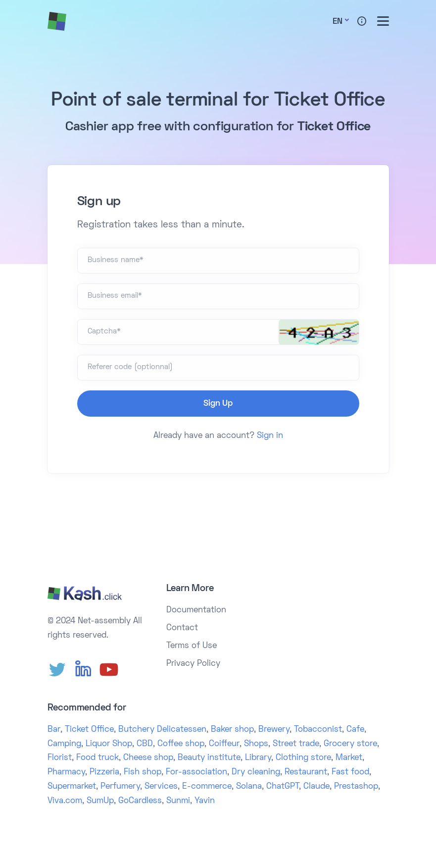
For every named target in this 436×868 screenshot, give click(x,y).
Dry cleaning (256, 772)
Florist (60, 758)
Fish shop (143, 772)
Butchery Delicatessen (162, 730)
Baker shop (232, 730)
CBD (145, 744)
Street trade (296, 744)
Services (161, 787)
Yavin (205, 801)
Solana (249, 787)
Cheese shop (148, 758)
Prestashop (356, 787)
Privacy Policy (193, 664)
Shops (256, 744)
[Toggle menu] (383, 21)
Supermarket (72, 787)
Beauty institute (209, 758)
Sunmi (178, 801)
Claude (316, 787)
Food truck (97, 758)
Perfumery (120, 787)
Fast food (350, 772)
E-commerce (207, 787)
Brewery (274, 730)
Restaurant (306, 772)
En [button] (338, 22)
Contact (182, 628)
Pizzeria (104, 772)
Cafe (355, 730)
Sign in (270, 436)
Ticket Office (89, 730)
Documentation (196, 610)
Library (258, 758)
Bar (54, 730)
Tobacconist (318, 730)
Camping (64, 744)
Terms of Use (192, 646)
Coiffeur (224, 744)
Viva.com (65, 801)
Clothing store (303, 758)
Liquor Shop (109, 744)
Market (349, 758)
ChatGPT (283, 787)
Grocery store (350, 744)
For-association (196, 772)
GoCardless (140, 801)
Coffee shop (181, 744)
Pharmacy (66, 772)
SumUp (100, 801)
